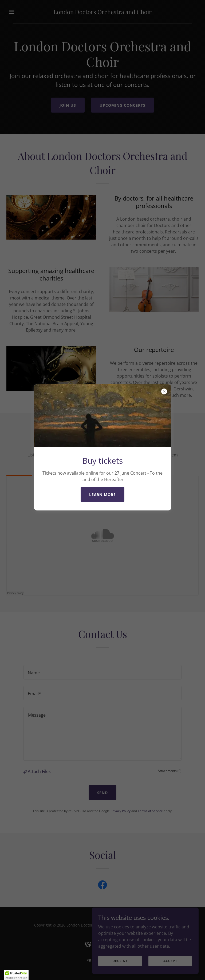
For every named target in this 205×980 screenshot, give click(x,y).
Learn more (103, 495)
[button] (16, 975)
